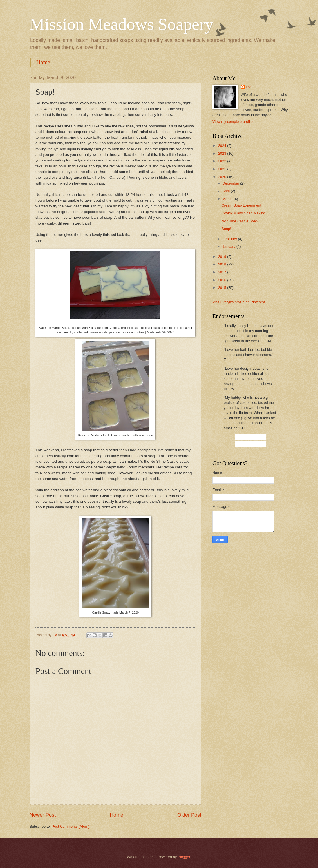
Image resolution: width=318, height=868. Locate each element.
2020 (223, 177)
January (229, 246)
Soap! (226, 229)
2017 (223, 272)
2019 (223, 257)
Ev (248, 87)
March (228, 199)
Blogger (184, 857)
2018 (223, 264)
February (230, 239)
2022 (223, 161)
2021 (223, 169)
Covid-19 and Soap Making (243, 213)
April (226, 191)
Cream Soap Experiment (241, 205)
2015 (223, 288)
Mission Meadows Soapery (121, 24)
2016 (223, 280)
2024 (223, 146)
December (231, 183)
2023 (223, 153)
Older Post (189, 815)
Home (43, 62)
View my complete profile (233, 122)
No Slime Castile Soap (240, 221)
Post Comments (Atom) (71, 826)
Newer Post (43, 815)
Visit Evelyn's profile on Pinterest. (239, 302)
